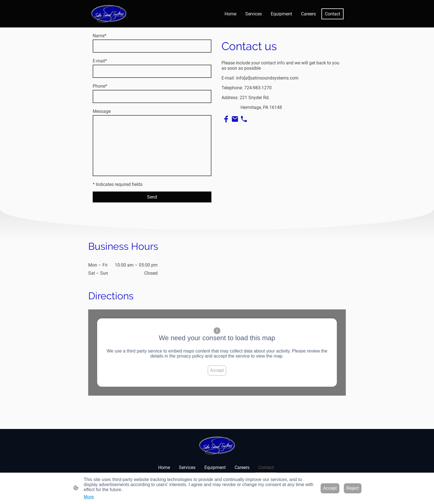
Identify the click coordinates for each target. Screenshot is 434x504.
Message (102, 111)
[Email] (235, 119)
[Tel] (244, 119)
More (89, 497)
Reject (353, 488)
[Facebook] (226, 119)
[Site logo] (109, 14)
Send (152, 197)
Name (100, 36)
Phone (100, 86)
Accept (217, 370)
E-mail (100, 61)
